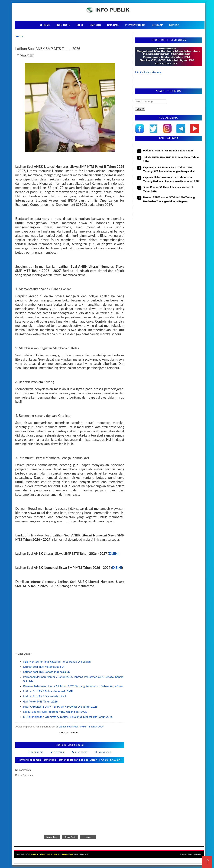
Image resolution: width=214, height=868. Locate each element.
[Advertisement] (70, 627)
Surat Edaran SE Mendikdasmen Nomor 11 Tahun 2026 (168, 189)
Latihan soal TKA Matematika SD (43, 667)
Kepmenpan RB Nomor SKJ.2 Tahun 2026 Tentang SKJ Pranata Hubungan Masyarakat (169, 169)
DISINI (114, 554)
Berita (19, 37)
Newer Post (52, 837)
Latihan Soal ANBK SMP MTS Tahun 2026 (81, 726)
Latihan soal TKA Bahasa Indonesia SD (47, 672)
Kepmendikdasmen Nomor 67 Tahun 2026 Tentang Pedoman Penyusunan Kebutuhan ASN (171, 179)
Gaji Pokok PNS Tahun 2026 (40, 701)
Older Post (70, 837)
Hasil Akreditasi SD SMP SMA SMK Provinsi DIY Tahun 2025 (60, 706)
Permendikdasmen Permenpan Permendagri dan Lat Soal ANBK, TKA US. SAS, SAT (70, 760)
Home (88, 837)
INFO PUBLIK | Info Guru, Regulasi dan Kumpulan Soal (51, 854)
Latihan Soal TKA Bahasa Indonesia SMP (48, 691)
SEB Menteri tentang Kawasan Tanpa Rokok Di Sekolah (57, 661)
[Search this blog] (151, 101)
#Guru (75, 733)
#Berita (64, 733)
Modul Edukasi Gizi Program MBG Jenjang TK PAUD (55, 712)
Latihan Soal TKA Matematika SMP (45, 696)
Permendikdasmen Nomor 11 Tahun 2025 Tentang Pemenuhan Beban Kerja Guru (73, 686)
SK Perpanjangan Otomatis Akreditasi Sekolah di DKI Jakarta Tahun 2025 (68, 717)
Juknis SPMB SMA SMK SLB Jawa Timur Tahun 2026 (171, 159)
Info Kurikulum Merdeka (148, 72)
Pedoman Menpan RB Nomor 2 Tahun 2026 (168, 151)
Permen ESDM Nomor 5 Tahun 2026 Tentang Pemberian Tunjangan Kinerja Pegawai (169, 199)
